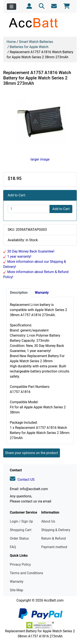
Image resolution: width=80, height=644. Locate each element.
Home (11, 42)
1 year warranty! (19, 256)
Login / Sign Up (21, 521)
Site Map (17, 590)
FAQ (13, 547)
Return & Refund (53, 538)
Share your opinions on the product (32, 453)
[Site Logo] (40, 23)
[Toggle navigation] (12, 7)
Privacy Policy (20, 564)
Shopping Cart (21, 530)
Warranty (17, 582)
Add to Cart (61, 209)
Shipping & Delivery (56, 530)
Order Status (19, 538)
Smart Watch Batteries (36, 42)
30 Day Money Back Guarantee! (30, 251)
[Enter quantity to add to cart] (29, 209)
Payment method (54, 547)
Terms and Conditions (26, 573)
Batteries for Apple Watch (29, 47)
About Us (48, 521)
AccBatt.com (54, 600)
